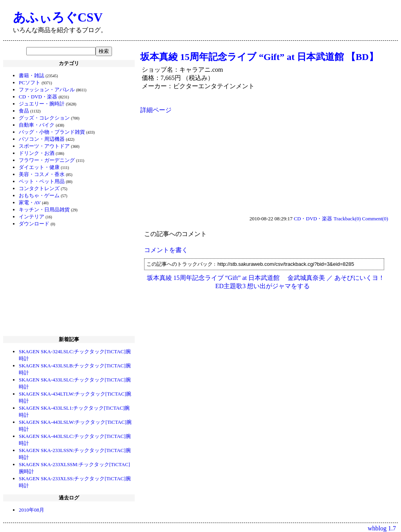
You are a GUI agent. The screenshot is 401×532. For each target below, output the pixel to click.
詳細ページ (156, 110)
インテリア (32, 217)
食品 (24, 111)
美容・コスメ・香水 (42, 174)
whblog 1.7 (382, 528)
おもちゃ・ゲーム (39, 195)
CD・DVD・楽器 (38, 97)
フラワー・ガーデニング (47, 160)
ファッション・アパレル (47, 90)
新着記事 (69, 339)
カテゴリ (69, 63)
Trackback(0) (347, 219)
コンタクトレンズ (39, 188)
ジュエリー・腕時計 (42, 104)
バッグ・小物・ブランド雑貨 (52, 132)
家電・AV (30, 202)
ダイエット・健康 (39, 167)
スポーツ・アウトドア (44, 146)
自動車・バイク (37, 125)
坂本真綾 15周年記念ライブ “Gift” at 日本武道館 (213, 278)
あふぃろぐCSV (58, 17)
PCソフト (30, 83)
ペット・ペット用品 (42, 181)
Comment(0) (375, 219)
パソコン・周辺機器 (42, 139)
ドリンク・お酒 (37, 153)
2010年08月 (32, 510)
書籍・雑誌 (32, 75)
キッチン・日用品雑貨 (44, 210)
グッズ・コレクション (44, 118)
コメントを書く (166, 250)
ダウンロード (34, 224)
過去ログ (69, 498)
